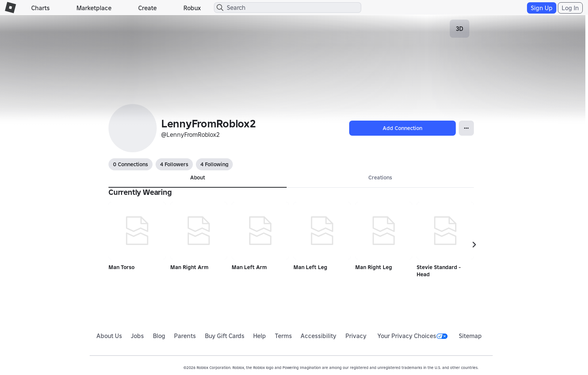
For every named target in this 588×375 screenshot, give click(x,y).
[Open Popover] (466, 128)
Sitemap (470, 336)
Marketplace (94, 8)
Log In (570, 8)
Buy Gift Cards (225, 336)
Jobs (137, 336)
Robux (192, 8)
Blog (159, 336)
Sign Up (542, 8)
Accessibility (318, 336)
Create (147, 8)
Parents (185, 336)
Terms (283, 336)
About (198, 178)
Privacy (356, 336)
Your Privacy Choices (412, 336)
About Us (109, 336)
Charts (40, 8)
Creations (380, 178)
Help (260, 336)
